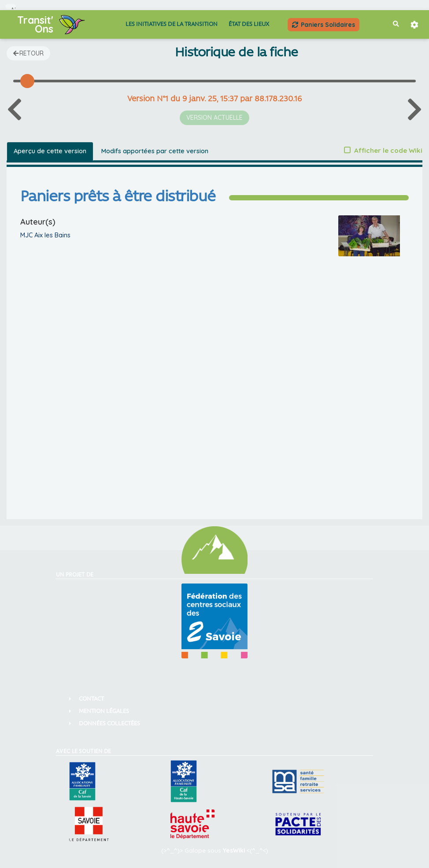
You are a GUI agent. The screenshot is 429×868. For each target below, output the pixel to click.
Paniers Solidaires (324, 24)
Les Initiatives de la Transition (172, 24)
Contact (91, 699)
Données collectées (109, 724)
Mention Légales (104, 711)
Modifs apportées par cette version (155, 151)
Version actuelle (214, 118)
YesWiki (234, 850)
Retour (28, 53)
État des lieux (249, 24)
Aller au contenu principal (13, 8)
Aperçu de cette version (50, 151)
